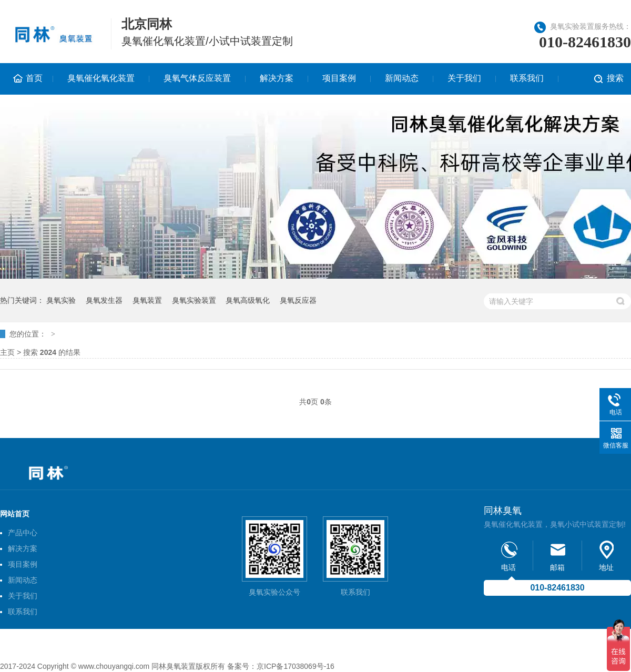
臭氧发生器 (104, 300)
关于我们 (464, 78)
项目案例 (339, 78)
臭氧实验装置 (194, 300)
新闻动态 (402, 78)
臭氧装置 (147, 300)
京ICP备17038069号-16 (296, 666)
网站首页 (15, 514)
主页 (7, 352)
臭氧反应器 (298, 300)
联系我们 (527, 78)
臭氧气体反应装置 (197, 78)
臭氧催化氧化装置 (101, 78)
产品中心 (23, 533)
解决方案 (277, 78)
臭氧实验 (61, 300)
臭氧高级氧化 (248, 300)
